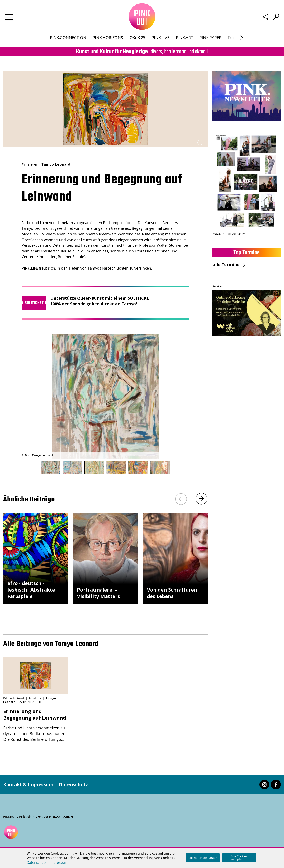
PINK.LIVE (160, 37)
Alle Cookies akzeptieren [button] (239, 858)
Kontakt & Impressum (28, 784)
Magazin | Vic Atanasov (229, 234)
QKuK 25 (137, 37)
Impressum (58, 862)
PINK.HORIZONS (108, 37)
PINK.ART (184, 37)
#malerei (29, 164)
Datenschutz (74, 784)
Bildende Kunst (14, 698)
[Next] (201, 499)
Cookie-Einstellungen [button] (203, 858)
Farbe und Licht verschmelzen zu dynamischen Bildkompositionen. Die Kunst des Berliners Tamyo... (36, 725)
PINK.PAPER (210, 37)
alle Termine (226, 265)
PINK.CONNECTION (68, 37)
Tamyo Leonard (35, 228)
